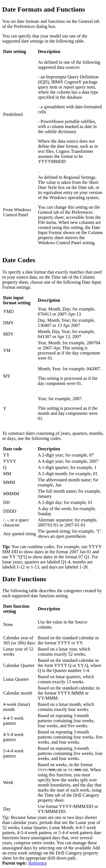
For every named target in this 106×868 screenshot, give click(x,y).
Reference (38, 863)
